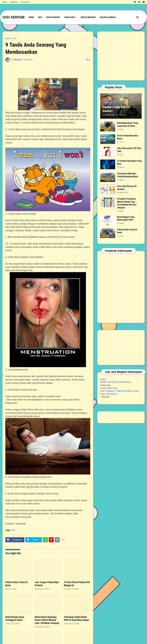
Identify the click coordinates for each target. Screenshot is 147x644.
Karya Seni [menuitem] (70, 17)
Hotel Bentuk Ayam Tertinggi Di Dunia (15, 619)
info (15, 38)
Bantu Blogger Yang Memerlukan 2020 (126, 218)
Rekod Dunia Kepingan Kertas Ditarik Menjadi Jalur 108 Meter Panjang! (47, 620)
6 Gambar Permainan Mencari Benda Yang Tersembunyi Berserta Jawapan (127, 203)
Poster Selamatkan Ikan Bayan (128, 137)
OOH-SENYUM (13, 17)
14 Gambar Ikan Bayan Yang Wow (129, 162)
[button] (138, 17)
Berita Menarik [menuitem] (88, 17)
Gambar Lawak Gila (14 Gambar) (116, 109)
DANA (103, 379)
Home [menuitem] (31, 17)
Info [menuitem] (40, 17)
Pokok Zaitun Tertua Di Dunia (16, 584)
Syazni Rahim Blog (109, 388)
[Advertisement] (121, 56)
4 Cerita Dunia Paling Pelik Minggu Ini (77, 584)
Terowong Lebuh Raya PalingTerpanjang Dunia (128, 175)
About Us (14, 2)
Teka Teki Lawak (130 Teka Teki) (129, 150)
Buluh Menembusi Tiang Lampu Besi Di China (128, 124)
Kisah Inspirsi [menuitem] (53, 17)
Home (5, 2)
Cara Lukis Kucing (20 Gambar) (127, 188)
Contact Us (25, 2)
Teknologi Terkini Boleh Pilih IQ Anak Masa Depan (76, 619)
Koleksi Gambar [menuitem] (108, 17)
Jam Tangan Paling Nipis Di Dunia (47, 584)
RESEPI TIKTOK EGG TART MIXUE (116, 382)
